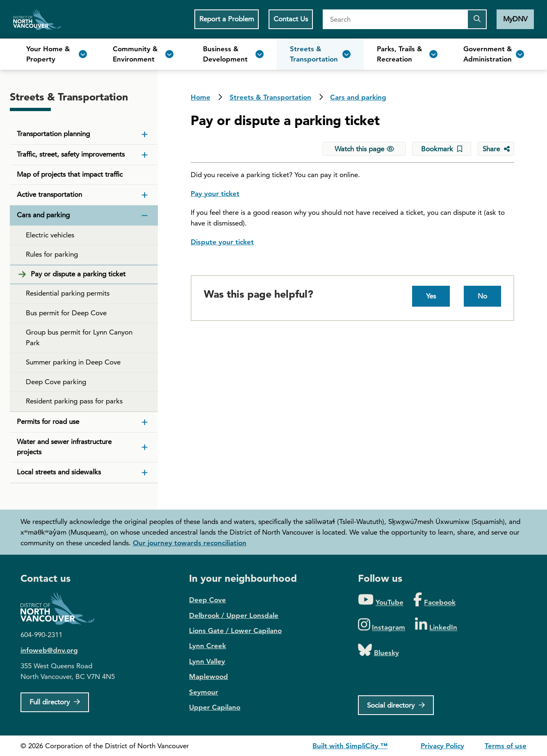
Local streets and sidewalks (59, 472)
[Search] (395, 19)
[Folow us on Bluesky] (378, 650)
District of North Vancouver (62, 609)
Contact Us (291, 19)
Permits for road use (48, 421)
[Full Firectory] (55, 702)
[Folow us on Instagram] (382, 625)
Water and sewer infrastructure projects (64, 447)
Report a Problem (227, 19)
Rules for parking (52, 254)
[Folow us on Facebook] (434, 600)
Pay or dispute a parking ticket (78, 274)
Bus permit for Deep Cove (66, 313)
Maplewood (209, 676)
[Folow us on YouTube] (381, 600)
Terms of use (506, 746)
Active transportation (49, 194)
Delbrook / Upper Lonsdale (234, 615)
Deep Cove (207, 600)
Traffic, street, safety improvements (71, 154)
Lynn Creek (207, 646)
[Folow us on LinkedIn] (436, 625)
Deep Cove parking (56, 382)
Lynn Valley (207, 661)
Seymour (204, 692)
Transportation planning (53, 134)
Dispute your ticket (222, 242)
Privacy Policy (442, 746)
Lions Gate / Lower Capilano (235, 631)
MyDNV (515, 19)
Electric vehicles (50, 235)
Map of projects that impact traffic (70, 174)
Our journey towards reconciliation (190, 543)
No (482, 296)
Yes (431, 296)
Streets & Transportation (270, 97)
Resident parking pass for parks (74, 401)
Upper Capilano (215, 707)
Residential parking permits (68, 293)
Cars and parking (358, 97)
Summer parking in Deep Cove (73, 362)
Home (37, 19)
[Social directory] (396, 705)
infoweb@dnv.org (49, 650)
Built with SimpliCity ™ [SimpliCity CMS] (350, 746)
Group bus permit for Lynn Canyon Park (79, 337)
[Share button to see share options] (496, 149)
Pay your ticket (215, 194)
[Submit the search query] (477, 19)
